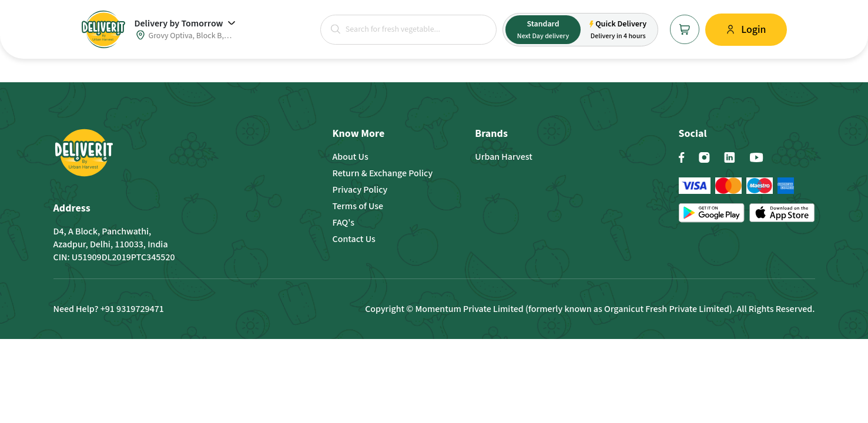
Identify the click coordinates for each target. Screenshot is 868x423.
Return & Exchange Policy (383, 173)
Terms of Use (358, 206)
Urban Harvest (504, 157)
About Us (351, 157)
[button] (336, 29)
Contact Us (354, 239)
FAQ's (343, 223)
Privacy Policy (360, 190)
